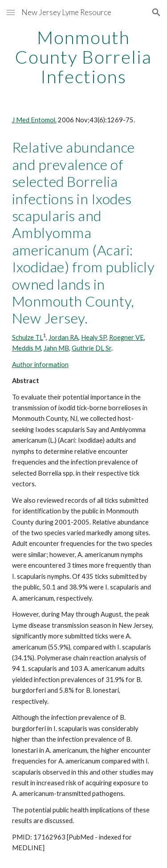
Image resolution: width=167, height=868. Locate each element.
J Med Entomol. (34, 120)
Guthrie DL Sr (92, 348)
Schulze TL (28, 337)
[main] (84, 57)
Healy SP (94, 337)
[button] (11, 12)
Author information (40, 365)
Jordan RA (63, 337)
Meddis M (26, 348)
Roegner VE (126, 337)
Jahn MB (56, 348)
